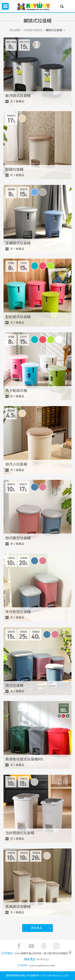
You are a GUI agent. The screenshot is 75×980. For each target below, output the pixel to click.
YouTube (31, 946)
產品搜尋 (62, 6)
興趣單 (70, 6)
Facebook (19, 946)
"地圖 (70, 953)
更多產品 (37, 928)
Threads (44, 946)
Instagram (56, 946)
